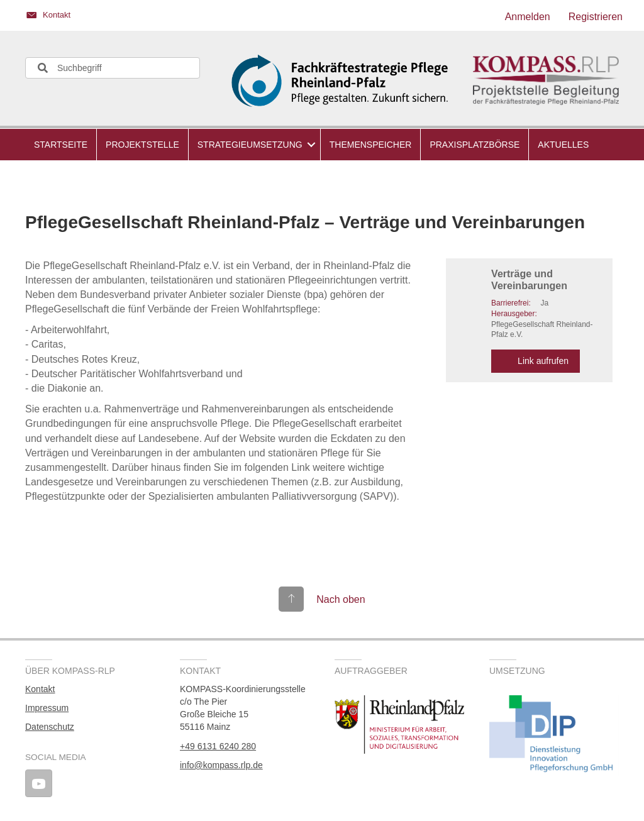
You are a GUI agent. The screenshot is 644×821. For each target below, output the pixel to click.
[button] (311, 145)
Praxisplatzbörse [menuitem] (475, 145)
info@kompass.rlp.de (221, 765)
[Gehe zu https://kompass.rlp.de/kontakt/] (167, 17)
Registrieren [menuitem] (596, 17)
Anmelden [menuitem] (528, 17)
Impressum (47, 708)
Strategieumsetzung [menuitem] (250, 145)
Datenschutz (50, 727)
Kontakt (40, 689)
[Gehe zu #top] (322, 599)
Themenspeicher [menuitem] (371, 145)
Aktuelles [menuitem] (563, 145)
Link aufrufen (536, 361)
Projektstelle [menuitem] (142, 145)
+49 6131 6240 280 (218, 746)
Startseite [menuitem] (61, 145)
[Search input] (113, 68)
